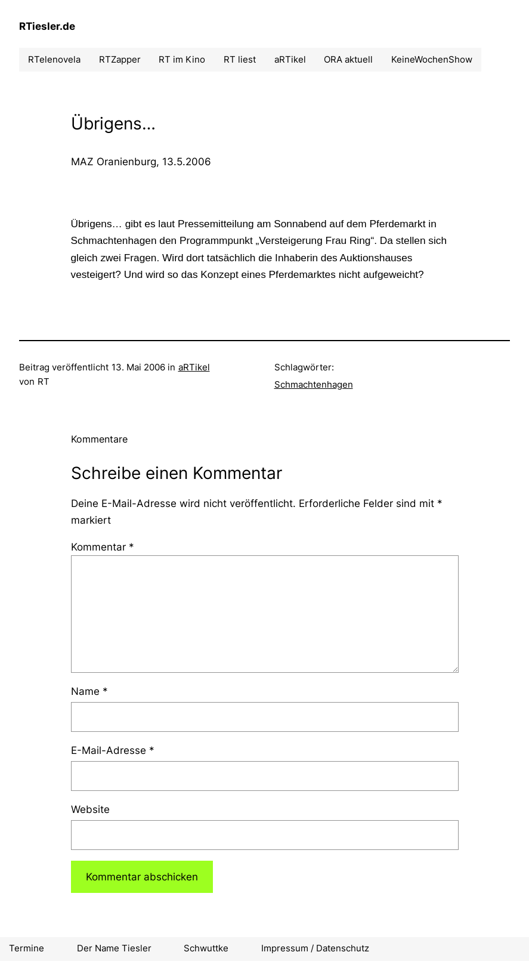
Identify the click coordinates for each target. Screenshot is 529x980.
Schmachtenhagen (314, 384)
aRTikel (194, 367)
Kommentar (103, 547)
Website (90, 809)
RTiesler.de (47, 26)
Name (89, 691)
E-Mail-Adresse (113, 750)
